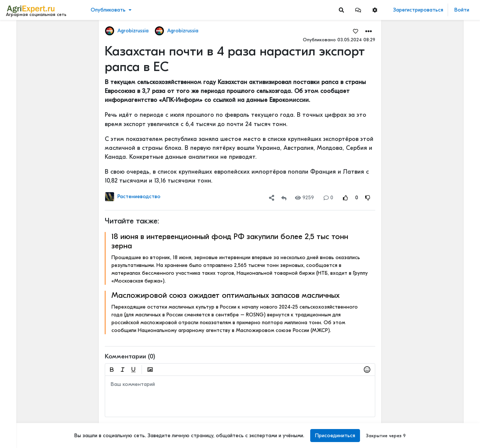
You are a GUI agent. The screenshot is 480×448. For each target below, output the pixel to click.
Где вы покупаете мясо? (435, 399)
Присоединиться (335, 436)
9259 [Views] (304, 198)
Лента (17, 32)
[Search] (341, 10)
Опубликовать (108, 10)
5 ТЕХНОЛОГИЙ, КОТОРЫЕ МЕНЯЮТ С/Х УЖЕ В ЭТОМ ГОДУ (440, 186)
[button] (358, 10)
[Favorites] (356, 31)
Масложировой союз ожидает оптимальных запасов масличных (226, 295)
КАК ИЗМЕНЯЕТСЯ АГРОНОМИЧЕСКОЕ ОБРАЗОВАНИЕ (440, 301)
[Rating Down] (368, 198)
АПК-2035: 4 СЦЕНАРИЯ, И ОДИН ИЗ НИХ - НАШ (440, 252)
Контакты (20, 418)
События (20, 66)
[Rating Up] (346, 198)
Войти (462, 10)
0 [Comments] (328, 198)
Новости (20, 43)
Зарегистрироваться (418, 10)
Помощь (18, 425)
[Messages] (358, 10)
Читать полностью (427, 293)
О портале (21, 410)
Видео (17, 55)
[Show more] (50, 171)
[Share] (272, 198)
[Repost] (284, 198)
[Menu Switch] (40, 441)
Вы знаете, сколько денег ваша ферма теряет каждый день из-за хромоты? (440, 73)
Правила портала (29, 402)
